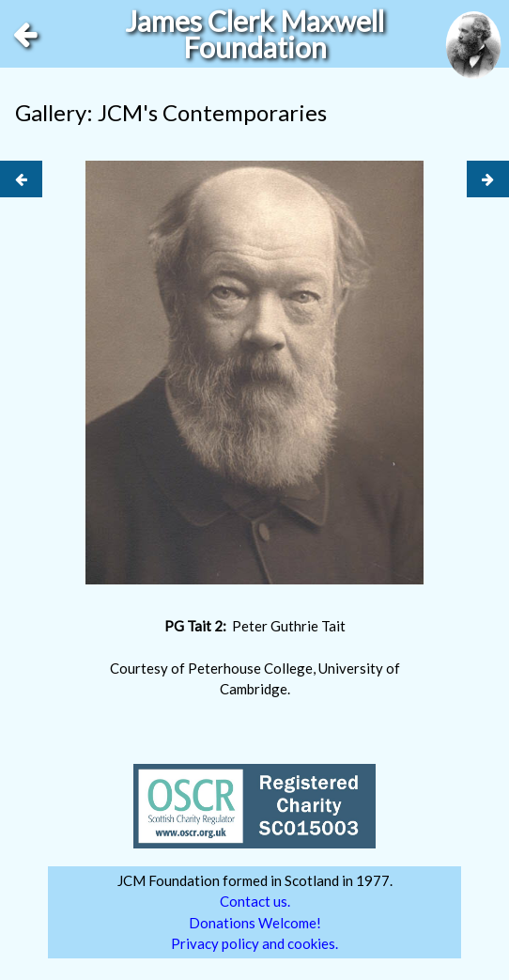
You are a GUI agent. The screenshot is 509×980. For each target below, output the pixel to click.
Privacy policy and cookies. (254, 943)
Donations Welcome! (255, 923)
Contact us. (255, 901)
